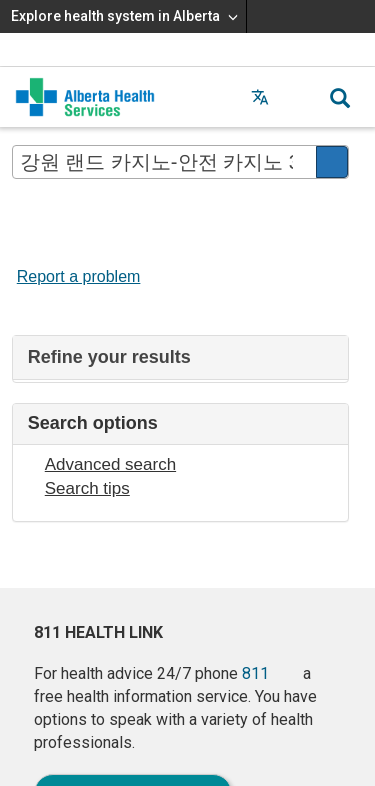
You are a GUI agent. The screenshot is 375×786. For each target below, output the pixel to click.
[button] (300, 97)
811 (255, 673)
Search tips (87, 488)
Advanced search (110, 464)
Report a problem (79, 276)
